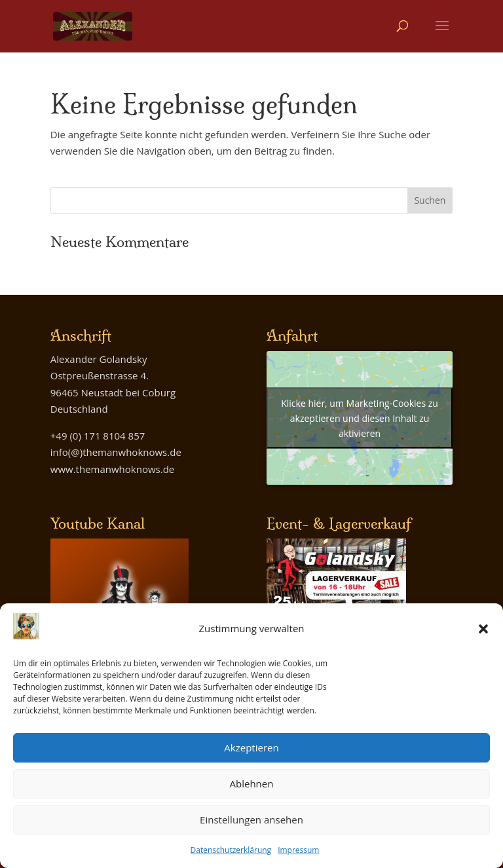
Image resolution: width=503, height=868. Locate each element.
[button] (483, 629)
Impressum (298, 850)
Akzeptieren (251, 747)
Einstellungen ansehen (251, 820)
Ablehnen (252, 783)
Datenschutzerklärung (231, 850)
